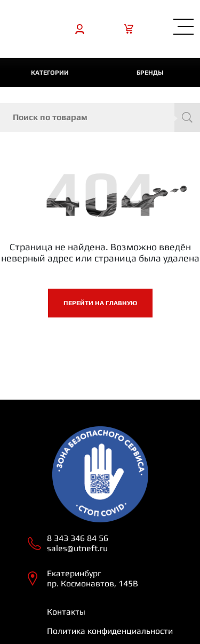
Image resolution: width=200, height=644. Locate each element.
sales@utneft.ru (77, 548)
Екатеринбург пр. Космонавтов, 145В (93, 578)
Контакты (66, 612)
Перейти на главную (100, 303)
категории (50, 73)
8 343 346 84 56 (78, 538)
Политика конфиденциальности (110, 631)
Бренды (150, 73)
